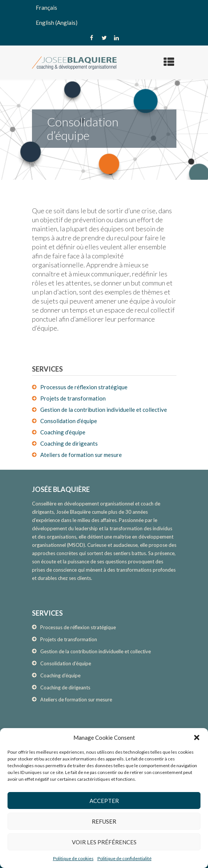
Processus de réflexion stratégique (84, 387)
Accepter (104, 801)
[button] (197, 737)
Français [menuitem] (46, 8)
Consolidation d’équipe (69, 421)
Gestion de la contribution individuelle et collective (104, 410)
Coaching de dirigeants (69, 443)
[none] (104, 15)
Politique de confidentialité (124, 858)
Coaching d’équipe (63, 432)
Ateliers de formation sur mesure (81, 455)
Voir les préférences (104, 842)
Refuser (104, 821)
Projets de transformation (73, 398)
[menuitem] (104, 8)
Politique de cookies (73, 858)
